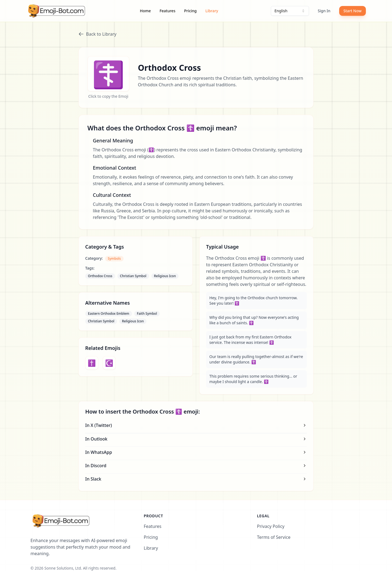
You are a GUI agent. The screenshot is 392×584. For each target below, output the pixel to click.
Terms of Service (274, 537)
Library (212, 11)
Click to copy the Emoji (108, 96)
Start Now (353, 11)
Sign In (324, 11)
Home (145, 11)
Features (167, 11)
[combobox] (290, 11)
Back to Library (97, 34)
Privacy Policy (271, 526)
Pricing (190, 11)
